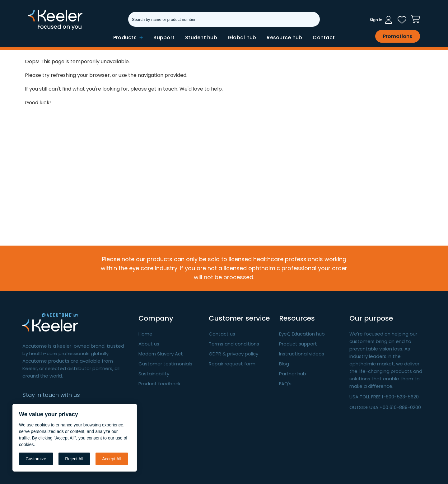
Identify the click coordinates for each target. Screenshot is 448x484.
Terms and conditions (234, 344)
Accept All (112, 459)
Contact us (222, 334)
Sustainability (154, 374)
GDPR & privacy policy (233, 354)
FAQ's (285, 384)
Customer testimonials (165, 364)
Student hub (201, 38)
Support (164, 38)
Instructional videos (302, 354)
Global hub (242, 38)
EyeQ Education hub (302, 334)
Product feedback (159, 384)
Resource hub (284, 38)
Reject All (74, 459)
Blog (284, 364)
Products (128, 38)
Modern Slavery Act (161, 354)
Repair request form (232, 364)
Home (145, 334)
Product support (298, 344)
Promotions (398, 36)
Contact (324, 38)
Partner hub (293, 374)
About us (149, 344)
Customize (36, 459)
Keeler (36, 30)
